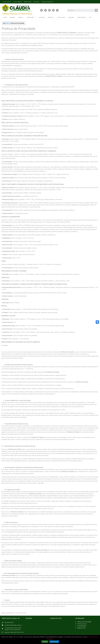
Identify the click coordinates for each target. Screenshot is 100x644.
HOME (5, 17)
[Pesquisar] (96, 10)
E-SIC (90, 17)
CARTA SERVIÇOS (81, 17)
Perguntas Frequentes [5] (47, 2)
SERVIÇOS (51, 17)
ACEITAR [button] (45, 642)
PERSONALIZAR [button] (54, 642)
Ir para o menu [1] (7, 2)
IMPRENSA (12, 17)
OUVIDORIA (71, 17)
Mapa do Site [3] (28, 2)
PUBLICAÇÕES (31, 17)
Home (6, 23)
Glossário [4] (36, 2)
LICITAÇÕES (42, 17)
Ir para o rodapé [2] (17, 2)
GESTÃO (21, 17)
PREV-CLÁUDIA (61, 17)
